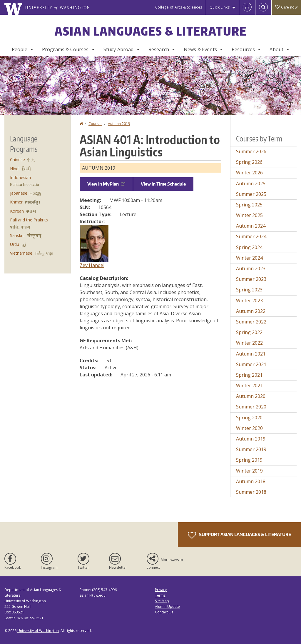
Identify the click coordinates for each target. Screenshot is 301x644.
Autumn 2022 (251, 311)
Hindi (15, 169)
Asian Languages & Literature (151, 31)
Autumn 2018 (251, 481)
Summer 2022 (251, 322)
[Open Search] (263, 7)
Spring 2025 (249, 205)
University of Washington (38, 631)
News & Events (200, 49)
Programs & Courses (65, 49)
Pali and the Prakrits (29, 220)
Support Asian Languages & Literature (239, 535)
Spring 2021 (249, 375)
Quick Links (220, 7)
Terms (160, 595)
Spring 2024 (249, 247)
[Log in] (247, 7)
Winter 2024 (249, 258)
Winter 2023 (249, 301)
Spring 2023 (249, 290)
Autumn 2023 (251, 268)
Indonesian (20, 177)
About (276, 49)
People (20, 49)
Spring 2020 (249, 418)
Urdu (15, 244)
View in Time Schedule (163, 184)
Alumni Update (167, 607)
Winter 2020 (249, 428)
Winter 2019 (249, 471)
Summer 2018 (251, 492)
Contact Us (164, 612)
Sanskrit (17, 235)
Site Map (162, 601)
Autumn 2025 (251, 183)
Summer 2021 (251, 364)
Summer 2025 (251, 194)
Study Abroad (119, 49)
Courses (95, 124)
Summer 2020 (251, 407)
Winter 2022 (249, 343)
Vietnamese (21, 253)
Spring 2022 (249, 332)
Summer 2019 (251, 449)
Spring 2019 (249, 460)
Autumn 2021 (251, 354)
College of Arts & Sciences (179, 7)
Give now (286, 7)
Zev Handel (92, 265)
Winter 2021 (249, 386)
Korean (17, 211)
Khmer (16, 202)
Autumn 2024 (251, 226)
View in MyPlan (106, 184)
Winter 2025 (249, 215)
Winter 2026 (249, 173)
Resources (243, 49)
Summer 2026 (251, 151)
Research (159, 49)
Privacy (161, 590)
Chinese (17, 160)
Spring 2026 (249, 162)
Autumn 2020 (251, 396)
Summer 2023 (251, 279)
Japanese (19, 193)
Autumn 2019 (119, 124)
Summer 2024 (251, 236)
